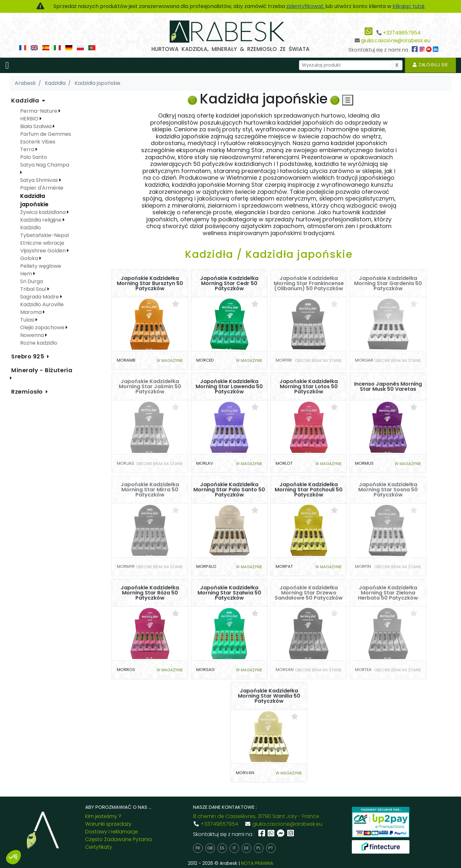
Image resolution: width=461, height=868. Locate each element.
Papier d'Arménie (42, 188)
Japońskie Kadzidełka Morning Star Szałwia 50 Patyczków (229, 593)
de (246, 848)
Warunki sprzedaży (108, 824)
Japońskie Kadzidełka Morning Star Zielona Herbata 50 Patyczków (388, 593)
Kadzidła (26, 100)
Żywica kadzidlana (44, 212)
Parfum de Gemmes (46, 134)
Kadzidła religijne (41, 220)
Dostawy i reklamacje (112, 832)
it (234, 848)
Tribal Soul (34, 289)
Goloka (30, 258)
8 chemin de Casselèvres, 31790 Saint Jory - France (256, 816)
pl (259, 848)
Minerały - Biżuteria (42, 370)
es (222, 848)
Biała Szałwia (36, 126)
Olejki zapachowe (43, 328)
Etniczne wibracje (42, 243)
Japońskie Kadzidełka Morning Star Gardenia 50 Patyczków (388, 283)
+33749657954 (402, 33)
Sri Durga (32, 281)
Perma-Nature (39, 111)
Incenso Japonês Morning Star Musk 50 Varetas (388, 387)
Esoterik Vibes (38, 142)
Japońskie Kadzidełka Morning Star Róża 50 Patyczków (150, 593)
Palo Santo (34, 157)
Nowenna (33, 335)
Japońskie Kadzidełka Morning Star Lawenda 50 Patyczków (229, 387)
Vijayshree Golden (44, 251)
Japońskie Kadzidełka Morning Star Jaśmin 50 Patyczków (150, 387)
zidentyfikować (306, 6)
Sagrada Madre (40, 297)
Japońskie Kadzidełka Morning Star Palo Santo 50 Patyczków (229, 490)
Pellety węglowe (41, 266)
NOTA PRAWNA (257, 863)
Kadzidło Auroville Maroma (42, 308)
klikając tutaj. (409, 6)
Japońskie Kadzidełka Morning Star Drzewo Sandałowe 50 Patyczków (309, 593)
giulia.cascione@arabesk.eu (396, 41)
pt (271, 848)
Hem (27, 274)
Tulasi (28, 320)
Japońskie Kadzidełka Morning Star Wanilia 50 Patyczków (269, 696)
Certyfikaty (99, 847)
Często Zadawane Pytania (118, 839)
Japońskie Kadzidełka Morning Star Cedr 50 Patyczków (229, 283)
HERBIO (30, 119)
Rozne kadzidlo (39, 343)
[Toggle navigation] (7, 65)
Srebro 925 (28, 356)
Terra (28, 149)
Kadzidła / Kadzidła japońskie (269, 254)
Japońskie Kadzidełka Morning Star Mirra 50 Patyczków (150, 490)
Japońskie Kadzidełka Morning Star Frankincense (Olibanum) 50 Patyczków (309, 283)
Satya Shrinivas (40, 180)
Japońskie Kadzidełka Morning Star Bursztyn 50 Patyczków (150, 283)
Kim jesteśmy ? (103, 816)
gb (210, 848)
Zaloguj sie (430, 65)
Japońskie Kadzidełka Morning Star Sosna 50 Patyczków (388, 490)
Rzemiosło (28, 392)
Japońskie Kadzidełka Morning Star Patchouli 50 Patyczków (309, 490)
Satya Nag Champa (45, 165)
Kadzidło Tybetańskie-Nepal (44, 231)
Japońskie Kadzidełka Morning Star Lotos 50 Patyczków (309, 387)
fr (198, 848)
